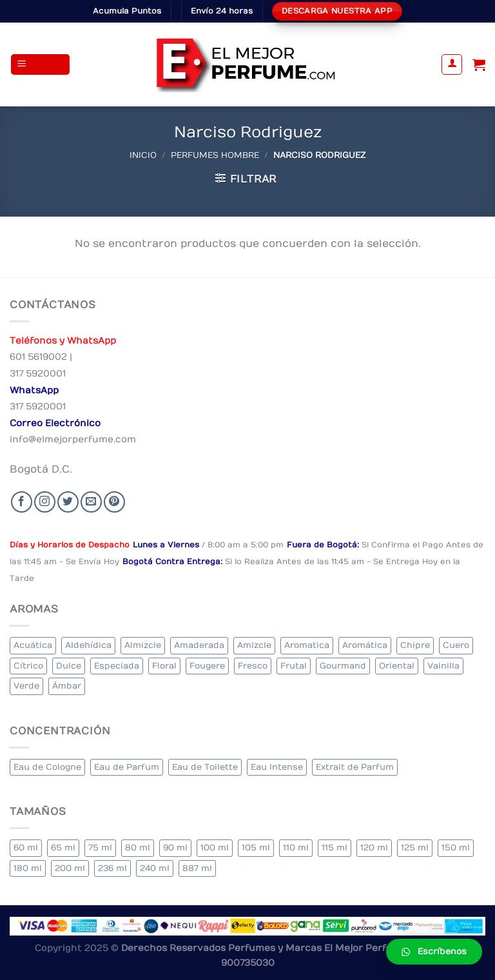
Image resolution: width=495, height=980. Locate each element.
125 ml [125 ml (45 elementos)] (415, 848)
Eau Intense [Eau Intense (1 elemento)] (277, 767)
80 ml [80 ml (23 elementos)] (138, 848)
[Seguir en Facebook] (22, 502)
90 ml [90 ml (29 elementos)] (175, 848)
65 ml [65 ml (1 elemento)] (63, 848)
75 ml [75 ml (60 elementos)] (100, 848)
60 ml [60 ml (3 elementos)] (26, 848)
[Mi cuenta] (452, 64)
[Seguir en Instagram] (45, 502)
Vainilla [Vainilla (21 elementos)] (443, 666)
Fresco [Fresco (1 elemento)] (253, 666)
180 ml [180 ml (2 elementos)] (28, 868)
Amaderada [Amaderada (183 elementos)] (199, 645)
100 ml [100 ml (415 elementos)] (215, 848)
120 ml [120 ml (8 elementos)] (374, 848)
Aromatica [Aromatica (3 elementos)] (307, 645)
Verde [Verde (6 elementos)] (26, 686)
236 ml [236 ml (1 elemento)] (112, 868)
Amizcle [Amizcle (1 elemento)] (254, 645)
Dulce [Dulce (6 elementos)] (69, 666)
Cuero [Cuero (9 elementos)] (456, 645)
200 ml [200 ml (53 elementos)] (70, 868)
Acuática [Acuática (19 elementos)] (33, 645)
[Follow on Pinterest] (114, 502)
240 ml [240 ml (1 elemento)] (155, 868)
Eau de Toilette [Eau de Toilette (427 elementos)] (205, 767)
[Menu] (41, 65)
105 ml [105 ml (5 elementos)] (256, 848)
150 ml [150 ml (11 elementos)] (456, 848)
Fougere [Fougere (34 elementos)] (207, 666)
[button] (434, 952)
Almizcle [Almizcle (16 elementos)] (143, 645)
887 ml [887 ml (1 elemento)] (197, 868)
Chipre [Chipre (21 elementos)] (415, 645)
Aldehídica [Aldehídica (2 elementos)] (88, 645)
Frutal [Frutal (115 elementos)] (294, 666)
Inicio (143, 155)
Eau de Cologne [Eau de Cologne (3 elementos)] (47, 767)
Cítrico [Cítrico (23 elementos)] (28, 666)
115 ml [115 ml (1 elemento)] (335, 848)
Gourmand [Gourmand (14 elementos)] (343, 666)
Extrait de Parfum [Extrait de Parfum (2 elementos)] (355, 767)
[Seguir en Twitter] (68, 502)
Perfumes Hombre (215, 155)
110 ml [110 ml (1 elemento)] (296, 848)
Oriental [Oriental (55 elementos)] (397, 666)
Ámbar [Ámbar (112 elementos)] (67, 686)
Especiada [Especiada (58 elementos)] (117, 666)
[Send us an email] (91, 502)
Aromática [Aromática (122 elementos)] (365, 645)
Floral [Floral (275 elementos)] (164, 666)
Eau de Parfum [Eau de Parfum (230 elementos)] (127, 767)
